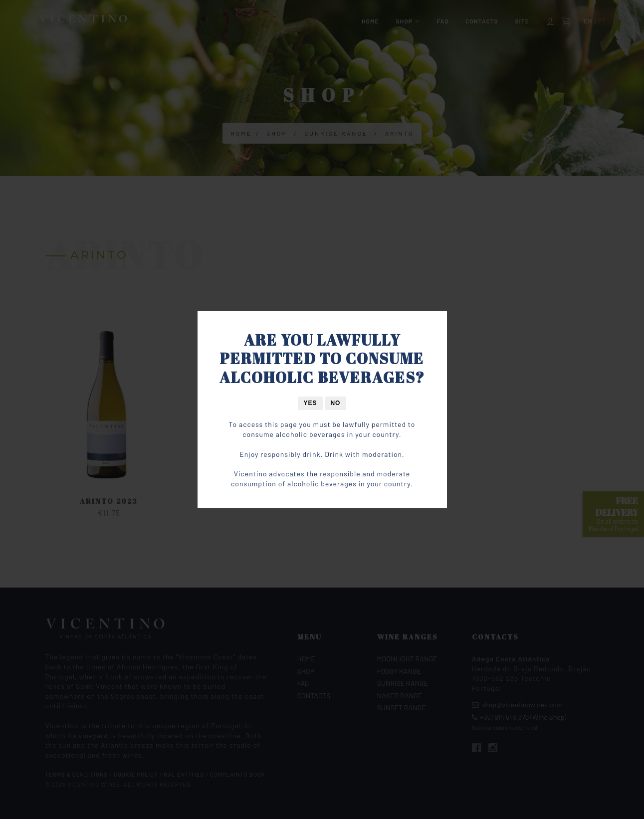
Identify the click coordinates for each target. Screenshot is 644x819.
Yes (311, 403)
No (335, 403)
